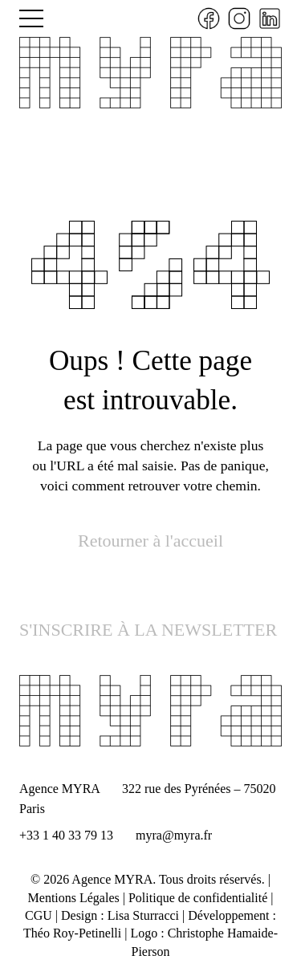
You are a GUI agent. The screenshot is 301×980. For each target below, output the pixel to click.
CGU (39, 915)
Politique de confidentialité (198, 898)
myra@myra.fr (174, 835)
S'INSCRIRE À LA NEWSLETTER (148, 630)
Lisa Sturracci (143, 915)
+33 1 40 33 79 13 (66, 835)
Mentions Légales (74, 898)
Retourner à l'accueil (150, 541)
